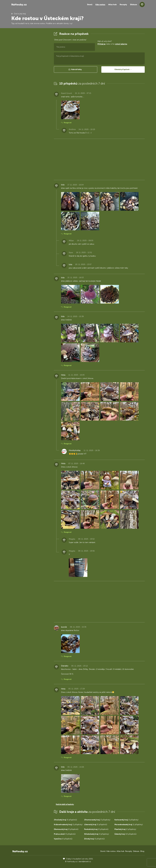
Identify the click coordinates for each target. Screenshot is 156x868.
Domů (90, 5)
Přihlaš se (101, 44)
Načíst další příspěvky (65, 804)
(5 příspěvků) (65, 834)
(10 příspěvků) (125, 834)
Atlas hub (112, 5)
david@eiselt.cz (85, 862)
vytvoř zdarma (121, 44)
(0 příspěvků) (65, 820)
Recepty (123, 5)
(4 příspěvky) (97, 834)
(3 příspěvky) (97, 820)
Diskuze (134, 5)
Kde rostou (100, 5)
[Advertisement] (31, 70)
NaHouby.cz (19, 4)
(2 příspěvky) (126, 820)
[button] (76, 69)
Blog (142, 851)
